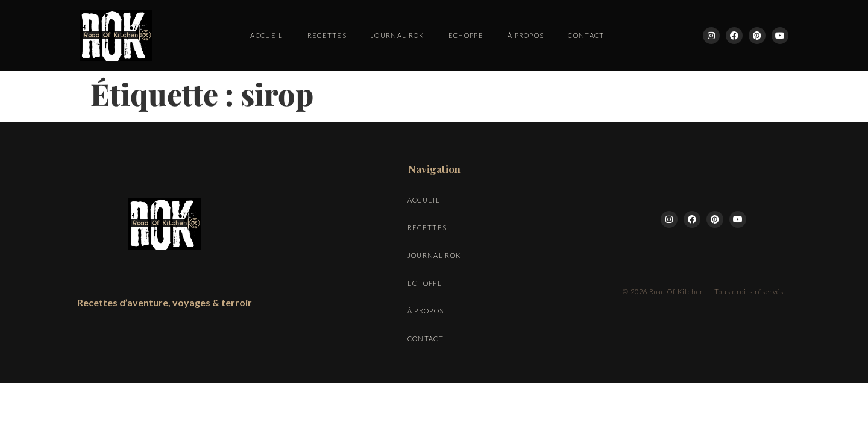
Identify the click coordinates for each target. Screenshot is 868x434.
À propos (526, 35)
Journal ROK (398, 35)
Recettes (327, 35)
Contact (586, 35)
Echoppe (466, 35)
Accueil (266, 35)
